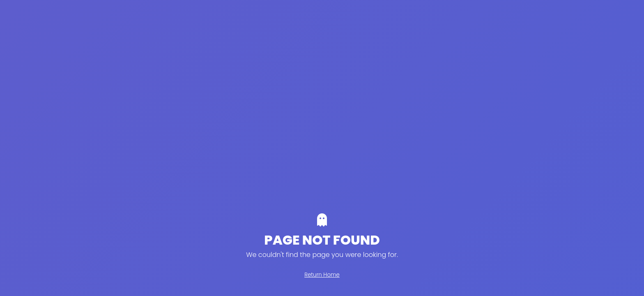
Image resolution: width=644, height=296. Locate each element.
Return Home (322, 275)
